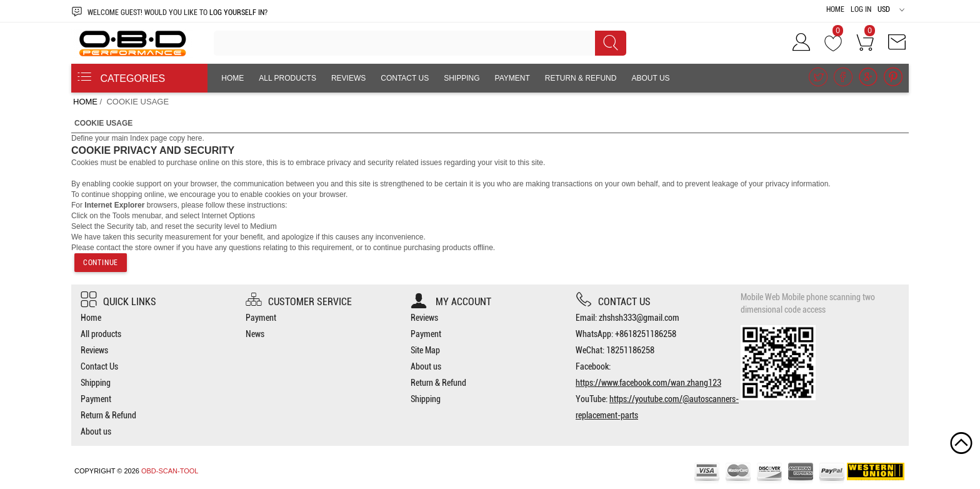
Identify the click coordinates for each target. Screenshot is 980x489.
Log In (861, 9)
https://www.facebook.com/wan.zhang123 (648, 383)
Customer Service (299, 302)
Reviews (348, 78)
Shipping (462, 78)
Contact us (613, 302)
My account (451, 302)
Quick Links (118, 302)
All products (287, 78)
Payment (512, 78)
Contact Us (405, 78)
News (255, 334)
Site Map (425, 350)
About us (650, 78)
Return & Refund (581, 78)
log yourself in (237, 13)
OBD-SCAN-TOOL (170, 471)
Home (835, 9)
